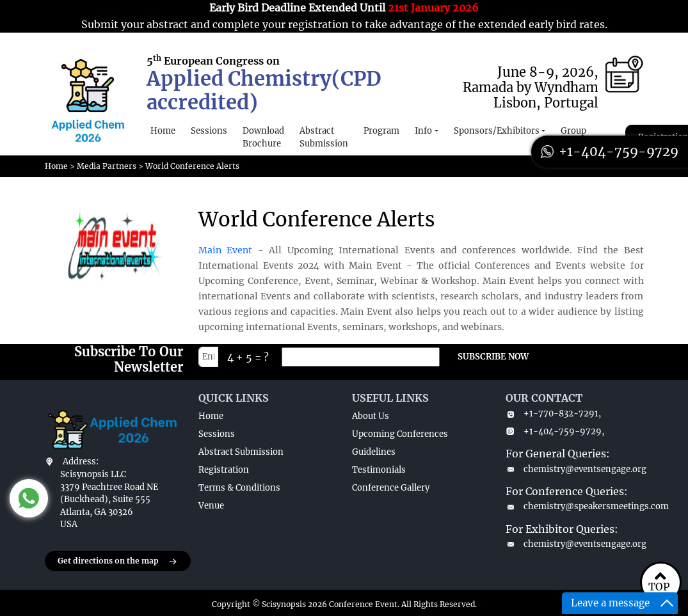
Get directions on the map (118, 562)
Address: (81, 462)
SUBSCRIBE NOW (493, 357)
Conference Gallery (391, 488)
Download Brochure (263, 137)
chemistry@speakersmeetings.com (575, 506)
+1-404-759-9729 (610, 151)
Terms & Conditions (239, 488)
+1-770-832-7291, (553, 414)
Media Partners (107, 166)
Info (423, 131)
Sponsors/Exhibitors (497, 131)
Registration (224, 470)
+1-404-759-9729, (555, 431)
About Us (371, 416)
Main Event (226, 250)
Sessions (209, 131)
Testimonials (379, 470)
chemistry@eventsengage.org (575, 469)
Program (381, 131)
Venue (211, 506)
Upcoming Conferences (400, 434)
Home (163, 131)
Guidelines (374, 452)
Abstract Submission (324, 137)
